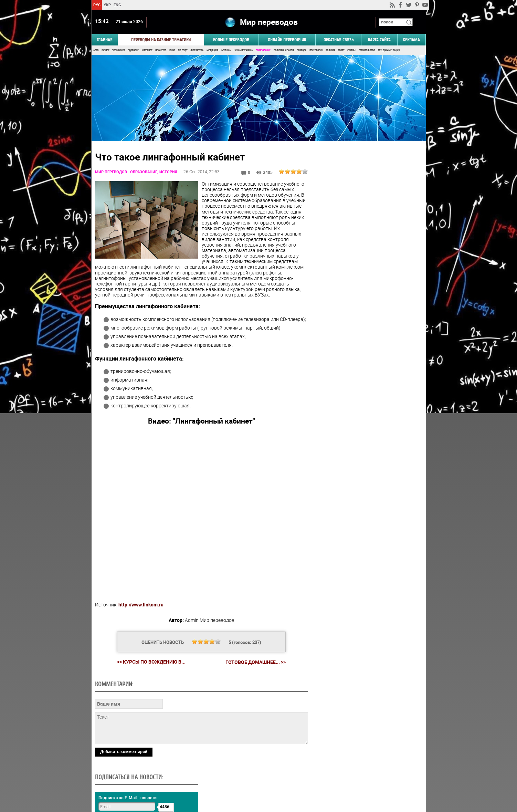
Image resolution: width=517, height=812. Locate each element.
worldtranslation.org (358, 777)
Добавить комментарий (124, 752)
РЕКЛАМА (412, 40)
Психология (316, 51)
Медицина (212, 51)
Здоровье (133, 51)
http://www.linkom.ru (141, 605)
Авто (96, 51)
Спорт (341, 51)
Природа (302, 51)
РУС (97, 5)
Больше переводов (231, 40)
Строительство (367, 51)
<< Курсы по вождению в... (150, 662)
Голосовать (367, 409)
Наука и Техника (243, 51)
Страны (351, 51)
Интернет (147, 51)
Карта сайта (379, 40)
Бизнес (105, 51)
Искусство (161, 51)
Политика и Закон (284, 51)
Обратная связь (339, 40)
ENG (117, 5)
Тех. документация (389, 51)
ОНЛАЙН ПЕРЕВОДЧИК (287, 40)
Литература (197, 51)
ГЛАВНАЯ (105, 40)
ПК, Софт (183, 51)
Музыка (226, 51)
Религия (330, 51)
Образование (263, 51)
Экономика (119, 51)
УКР (107, 5)
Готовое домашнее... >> (255, 663)
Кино (172, 51)
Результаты (367, 420)
